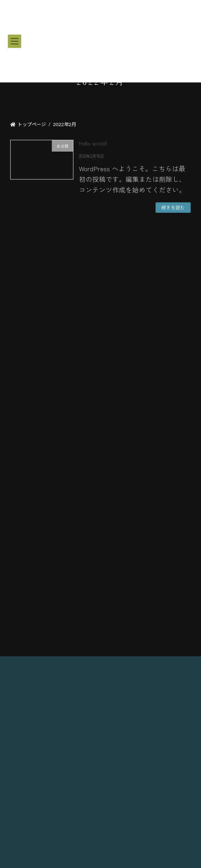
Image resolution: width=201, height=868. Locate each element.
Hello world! (93, 143)
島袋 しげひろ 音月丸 (101, 802)
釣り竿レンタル (100, 420)
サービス (100, 440)
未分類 (22, 320)
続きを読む (173, 207)
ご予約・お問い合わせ (100, 502)
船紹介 (101, 461)
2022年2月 (25, 359)
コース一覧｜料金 (101, 399)
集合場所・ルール (100, 481)
